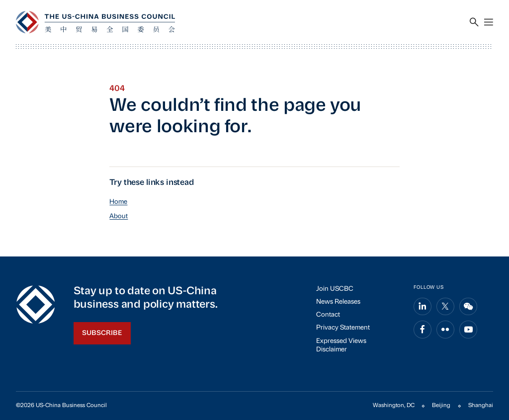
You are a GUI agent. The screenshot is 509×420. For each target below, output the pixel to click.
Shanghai (481, 406)
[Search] (474, 22)
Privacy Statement (343, 328)
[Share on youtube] (468, 330)
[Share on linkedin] (423, 307)
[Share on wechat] (468, 307)
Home (118, 202)
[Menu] (489, 22)
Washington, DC (394, 406)
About (119, 216)
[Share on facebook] (423, 330)
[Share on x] (445, 307)
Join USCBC (335, 289)
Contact (328, 315)
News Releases (338, 302)
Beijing (441, 406)
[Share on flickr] (445, 330)
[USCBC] (95, 22)
